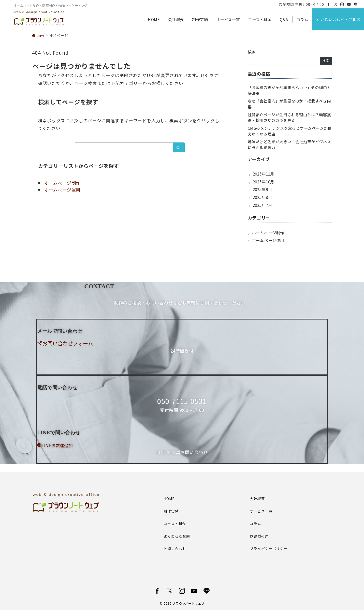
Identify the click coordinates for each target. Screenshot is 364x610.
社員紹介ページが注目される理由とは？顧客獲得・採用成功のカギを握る (289, 117)
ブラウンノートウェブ (188, 603)
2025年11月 (264, 174)
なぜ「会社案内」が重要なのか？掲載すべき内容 (289, 104)
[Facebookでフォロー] (329, 4)
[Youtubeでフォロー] (349, 4)
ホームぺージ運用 (63, 190)
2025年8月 (263, 197)
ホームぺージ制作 (63, 183)
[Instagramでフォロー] (342, 4)
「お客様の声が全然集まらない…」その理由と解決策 (289, 90)
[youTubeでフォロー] (194, 591)
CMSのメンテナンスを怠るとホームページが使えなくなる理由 (290, 131)
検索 (252, 52)
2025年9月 (263, 189)
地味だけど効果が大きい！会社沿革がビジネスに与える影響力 (289, 144)
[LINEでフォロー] (356, 4)
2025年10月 (264, 182)
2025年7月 (263, 205)
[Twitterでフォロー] (336, 4)
